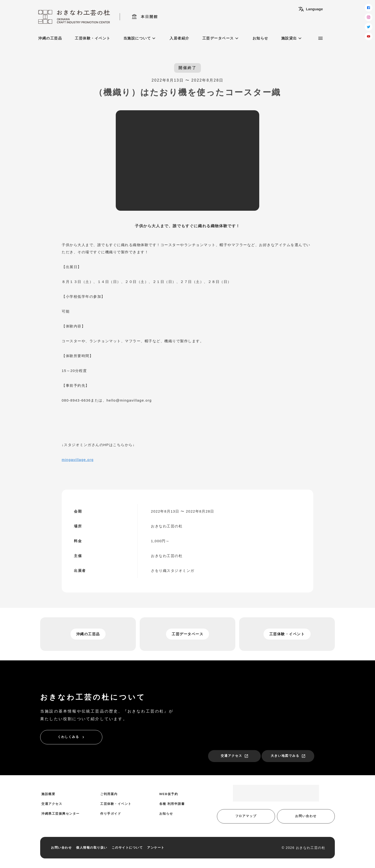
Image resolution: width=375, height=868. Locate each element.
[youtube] (369, 36)
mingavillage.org (78, 460)
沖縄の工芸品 (50, 38)
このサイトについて (127, 848)
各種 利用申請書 (172, 804)
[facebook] (369, 8)
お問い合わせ (306, 816)
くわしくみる (72, 737)
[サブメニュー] (320, 38)
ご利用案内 (109, 794)
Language (311, 9)
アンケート (156, 848)
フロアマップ (246, 816)
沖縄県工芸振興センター (61, 814)
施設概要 (48, 794)
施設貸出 (292, 38)
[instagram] (369, 17)
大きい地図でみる (288, 756)
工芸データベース (221, 38)
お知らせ (260, 38)
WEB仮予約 (169, 794)
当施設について (140, 38)
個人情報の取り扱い (92, 848)
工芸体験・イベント (93, 38)
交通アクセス (235, 756)
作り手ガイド (111, 814)
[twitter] (369, 27)
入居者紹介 (179, 38)
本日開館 (145, 17)
